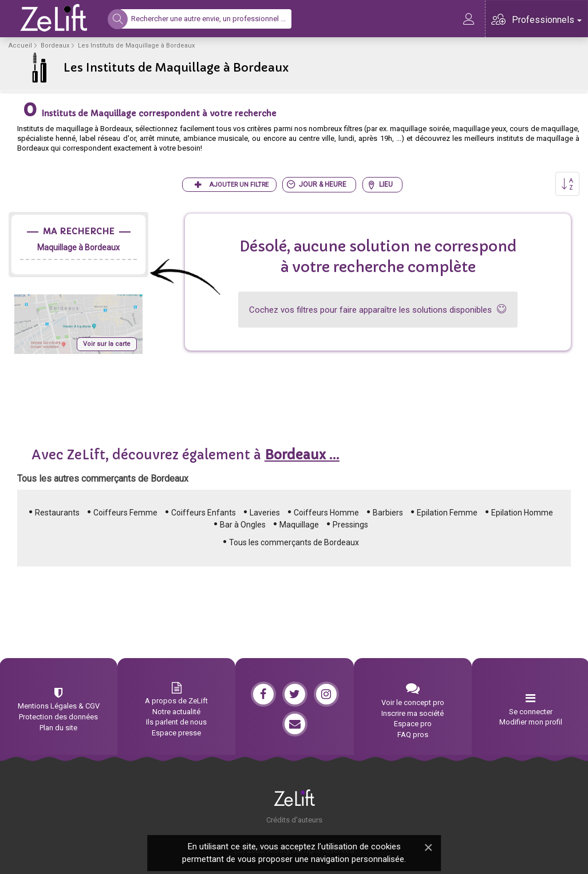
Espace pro (413, 724)
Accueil (20, 46)
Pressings (350, 525)
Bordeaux (55, 46)
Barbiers (388, 513)
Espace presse (176, 733)
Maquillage (299, 525)
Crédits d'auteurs (294, 820)
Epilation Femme (447, 513)
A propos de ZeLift (176, 701)
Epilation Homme (522, 513)
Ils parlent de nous (176, 722)
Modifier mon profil (531, 722)
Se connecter (531, 712)
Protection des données (58, 717)
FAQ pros (413, 735)
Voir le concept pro (413, 702)
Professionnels (547, 20)
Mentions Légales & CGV (59, 706)
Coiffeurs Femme (125, 513)
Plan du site (58, 728)
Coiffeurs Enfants (204, 513)
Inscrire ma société (413, 713)
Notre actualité (176, 712)
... (302, 455)
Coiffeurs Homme (326, 513)
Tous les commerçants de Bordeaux (294, 542)
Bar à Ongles (243, 525)
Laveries (265, 513)
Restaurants (57, 513)
